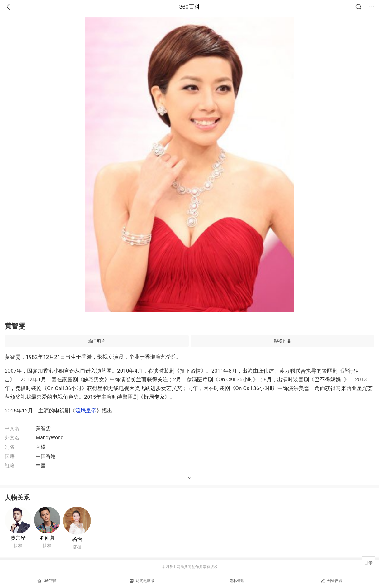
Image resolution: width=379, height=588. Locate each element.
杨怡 (77, 539)
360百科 (189, 7)
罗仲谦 (47, 538)
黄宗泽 (18, 538)
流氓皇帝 (86, 411)
